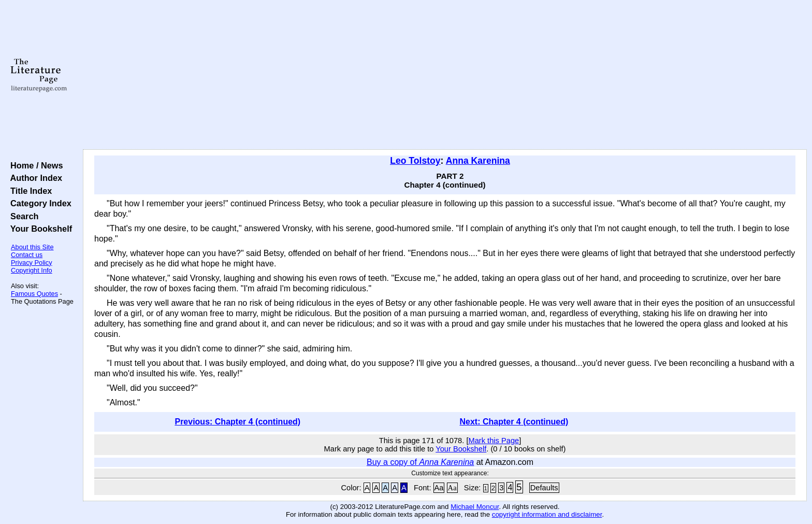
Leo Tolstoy (415, 161)
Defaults (544, 488)
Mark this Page (494, 441)
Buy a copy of (420, 462)
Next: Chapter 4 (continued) (514, 422)
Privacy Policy (32, 263)
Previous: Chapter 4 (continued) (237, 422)
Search (22, 216)
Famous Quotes (34, 294)
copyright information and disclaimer (547, 514)
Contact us (27, 255)
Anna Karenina (478, 161)
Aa (439, 488)
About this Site (32, 247)
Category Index (39, 203)
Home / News (34, 165)
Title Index (29, 191)
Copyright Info (32, 270)
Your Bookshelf (39, 229)
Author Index (34, 178)
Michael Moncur (475, 507)
